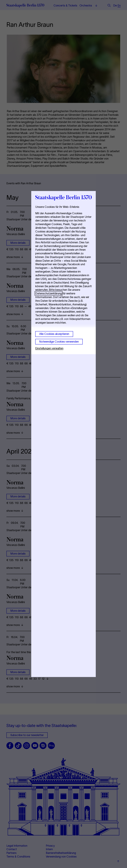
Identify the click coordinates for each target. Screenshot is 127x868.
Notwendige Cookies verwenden (59, 342)
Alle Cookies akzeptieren (54, 334)
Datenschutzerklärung (49, 293)
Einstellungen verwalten (49, 348)
